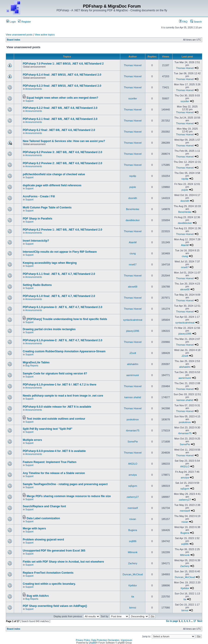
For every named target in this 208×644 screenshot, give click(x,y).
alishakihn (133, 364)
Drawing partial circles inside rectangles (49, 329)
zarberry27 (133, 497)
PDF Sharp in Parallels (38, 219)
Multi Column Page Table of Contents (47, 208)
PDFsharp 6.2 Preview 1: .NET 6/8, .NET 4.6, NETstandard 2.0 (63, 230)
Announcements (34, 89)
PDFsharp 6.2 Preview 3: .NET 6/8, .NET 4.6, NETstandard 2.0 (63, 152)
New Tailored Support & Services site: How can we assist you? (64, 141)
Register (24, 22)
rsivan (133, 519)
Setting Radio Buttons (37, 285)
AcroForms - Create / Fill (39, 196)
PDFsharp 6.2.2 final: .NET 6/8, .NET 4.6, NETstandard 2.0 (60, 108)
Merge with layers (34, 528)
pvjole (133, 187)
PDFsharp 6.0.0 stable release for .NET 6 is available (57, 407)
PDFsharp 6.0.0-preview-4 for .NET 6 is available (54, 451)
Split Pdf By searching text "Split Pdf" (48, 429)
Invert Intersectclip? (36, 241)
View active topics (45, 35)
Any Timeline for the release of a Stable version (54, 473)
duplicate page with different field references (52, 185)
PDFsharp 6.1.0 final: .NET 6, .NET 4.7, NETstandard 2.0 (59, 296)
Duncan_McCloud (133, 574)
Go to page (172, 621)
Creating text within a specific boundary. (49, 584)
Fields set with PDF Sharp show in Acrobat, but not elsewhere (63, 562)
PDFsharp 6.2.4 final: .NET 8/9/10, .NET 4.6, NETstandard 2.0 (62, 75)
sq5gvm (133, 486)
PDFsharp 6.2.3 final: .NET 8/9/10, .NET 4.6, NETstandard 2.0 (62, 86)
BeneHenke (133, 209)
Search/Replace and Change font (44, 506)
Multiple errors (32, 440)
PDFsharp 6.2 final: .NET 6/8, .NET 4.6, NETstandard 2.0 (59, 130)
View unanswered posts (19, 35)
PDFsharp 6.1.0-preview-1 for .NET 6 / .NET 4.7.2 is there (60, 385)
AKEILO (133, 464)
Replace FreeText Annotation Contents (48, 573)
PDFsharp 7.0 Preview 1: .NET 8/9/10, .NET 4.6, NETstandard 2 (63, 64)
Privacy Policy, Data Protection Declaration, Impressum (104, 640)
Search (196, 22)
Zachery (133, 563)
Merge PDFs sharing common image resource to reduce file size (69, 496)
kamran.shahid (133, 397)
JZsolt (133, 353)
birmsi (133, 608)
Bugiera (133, 530)
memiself (133, 508)
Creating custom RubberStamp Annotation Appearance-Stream (64, 351)
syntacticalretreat (133, 320)
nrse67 (133, 264)
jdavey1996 (133, 331)
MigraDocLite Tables (36, 362)
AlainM (133, 242)
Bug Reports (32, 366)
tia (133, 597)
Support (29, 101)
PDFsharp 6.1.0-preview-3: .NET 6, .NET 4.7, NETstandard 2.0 (63, 307)
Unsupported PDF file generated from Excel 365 (54, 551)
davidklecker (133, 220)
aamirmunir (133, 375)
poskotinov (133, 419)
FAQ (183, 22)
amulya (133, 475)
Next (200, 621)
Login (11, 22)
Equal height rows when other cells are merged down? (63, 98)
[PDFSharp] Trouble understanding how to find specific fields (67, 319)
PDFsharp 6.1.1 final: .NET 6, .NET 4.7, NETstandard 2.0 (59, 274)
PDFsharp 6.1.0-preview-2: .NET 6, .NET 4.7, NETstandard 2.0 (63, 340)
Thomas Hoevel (133, 65)
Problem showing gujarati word (43, 540)
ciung (133, 253)
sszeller (133, 98)
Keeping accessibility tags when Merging (50, 263)
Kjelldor (133, 585)
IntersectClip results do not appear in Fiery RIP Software (60, 252)
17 (195, 621)
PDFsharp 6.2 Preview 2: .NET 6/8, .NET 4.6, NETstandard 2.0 (63, 163)
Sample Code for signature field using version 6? (55, 374)
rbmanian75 (133, 430)
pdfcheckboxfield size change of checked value (54, 174)
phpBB (93, 643)
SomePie (133, 442)
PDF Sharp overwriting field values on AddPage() (55, 606)
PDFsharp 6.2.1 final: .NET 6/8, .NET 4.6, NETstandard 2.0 (60, 119)
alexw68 (133, 287)
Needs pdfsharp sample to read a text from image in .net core (63, 396)
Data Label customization (43, 518)
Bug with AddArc (38, 596)
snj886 (133, 541)
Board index (14, 40)
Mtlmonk (133, 552)
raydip (133, 176)
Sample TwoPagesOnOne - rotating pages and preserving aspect (65, 484)
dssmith (133, 198)
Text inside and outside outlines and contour (56, 419)
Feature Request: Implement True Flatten (50, 462)
